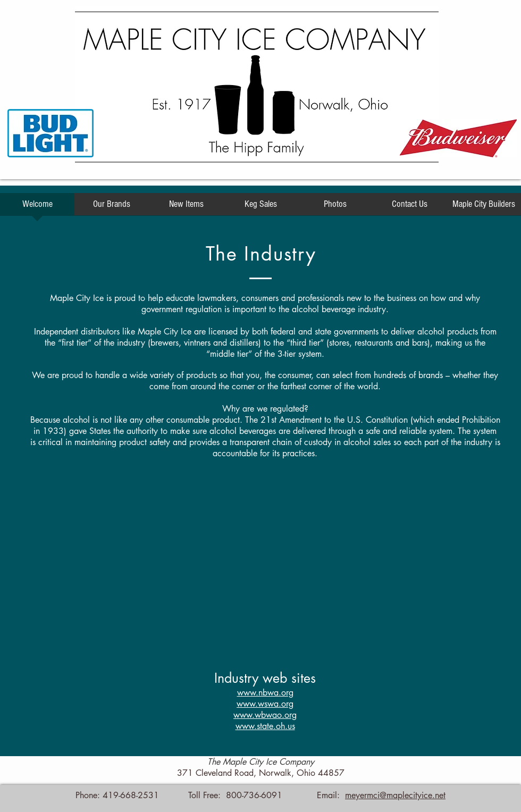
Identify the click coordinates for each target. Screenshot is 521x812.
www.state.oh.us (265, 726)
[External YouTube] (265, 576)
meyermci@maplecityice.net (395, 795)
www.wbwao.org (265, 715)
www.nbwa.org (265, 693)
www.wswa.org (265, 704)
